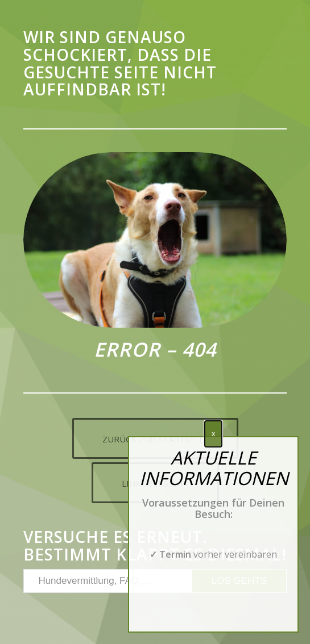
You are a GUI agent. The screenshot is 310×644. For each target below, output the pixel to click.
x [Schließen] (213, 434)
